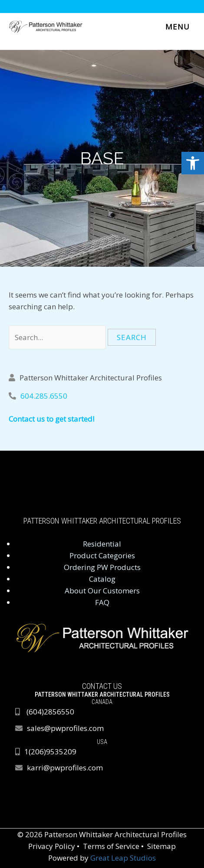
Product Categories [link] (102, 555)
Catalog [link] (102, 579)
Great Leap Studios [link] (123, 858)
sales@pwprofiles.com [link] (65, 728)
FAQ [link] (102, 602)
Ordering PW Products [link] (102, 567)
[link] (193, 163)
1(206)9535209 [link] (50, 752)
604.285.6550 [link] (44, 396)
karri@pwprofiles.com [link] (65, 768)
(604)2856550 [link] (50, 712)
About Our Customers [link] (102, 591)
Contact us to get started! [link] (51, 419)
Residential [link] (102, 544)
